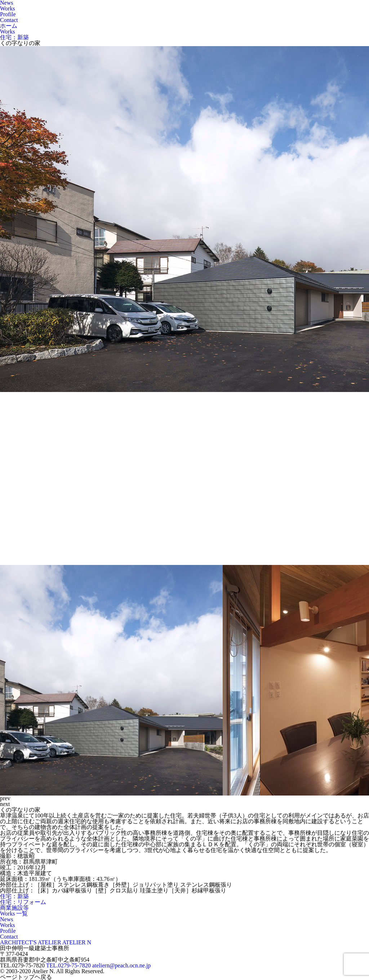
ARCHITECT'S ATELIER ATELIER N (46, 942)
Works (7, 8)
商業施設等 (14, 908)
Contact (9, 20)
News (6, 919)
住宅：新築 (14, 896)
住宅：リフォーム (23, 902)
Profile (8, 14)
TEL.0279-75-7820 (68, 965)
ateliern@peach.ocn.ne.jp (122, 965)
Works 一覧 (14, 914)
